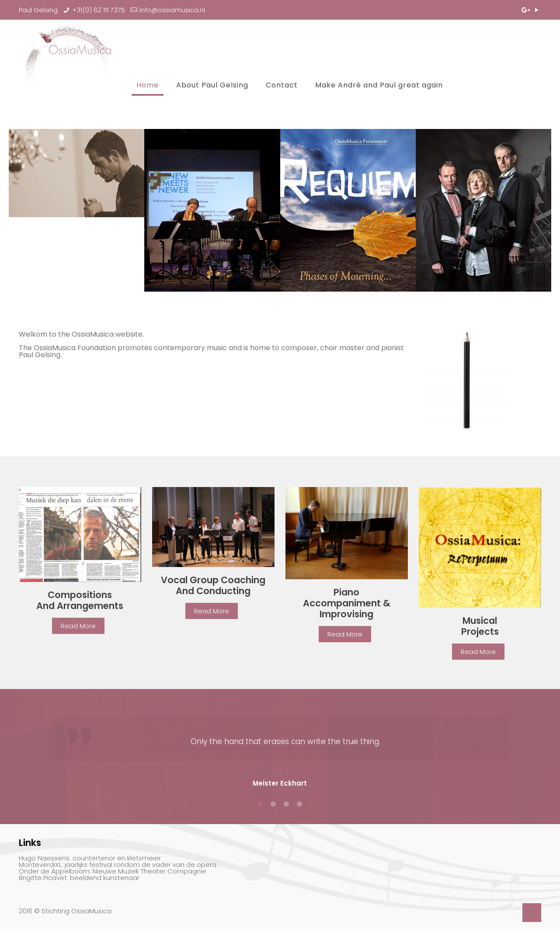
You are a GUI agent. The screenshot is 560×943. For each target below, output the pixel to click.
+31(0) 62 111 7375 (99, 10)
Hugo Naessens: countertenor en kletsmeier (90, 872)
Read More (78, 626)
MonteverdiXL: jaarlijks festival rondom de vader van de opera (118, 878)
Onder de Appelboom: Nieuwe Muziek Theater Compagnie (113, 885)
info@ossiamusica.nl (172, 10)
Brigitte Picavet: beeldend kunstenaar (79, 891)
